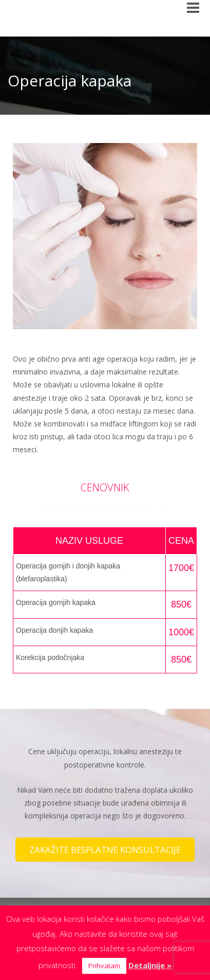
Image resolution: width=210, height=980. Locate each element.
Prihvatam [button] (104, 966)
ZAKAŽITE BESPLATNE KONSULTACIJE (105, 850)
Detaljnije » (150, 965)
